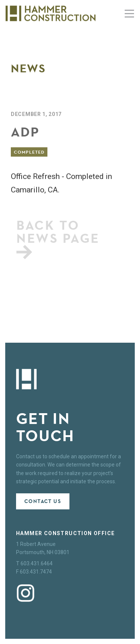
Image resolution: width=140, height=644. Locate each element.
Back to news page (58, 238)
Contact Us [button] (43, 501)
